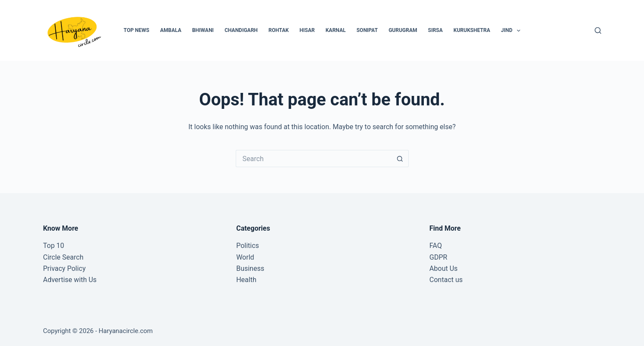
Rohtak (279, 30)
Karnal (336, 30)
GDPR (438, 257)
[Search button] (400, 159)
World (245, 257)
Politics (248, 246)
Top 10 (54, 246)
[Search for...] (314, 159)
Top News (136, 30)
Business (250, 268)
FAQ (436, 246)
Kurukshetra (472, 30)
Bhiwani (203, 30)
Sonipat (367, 30)
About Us (444, 268)
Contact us (446, 280)
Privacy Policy (65, 268)
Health (246, 280)
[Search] (598, 30)
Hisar (307, 30)
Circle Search (63, 257)
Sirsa (436, 30)
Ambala (171, 30)
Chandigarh (241, 30)
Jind (512, 31)
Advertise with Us (70, 280)
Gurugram (403, 30)
